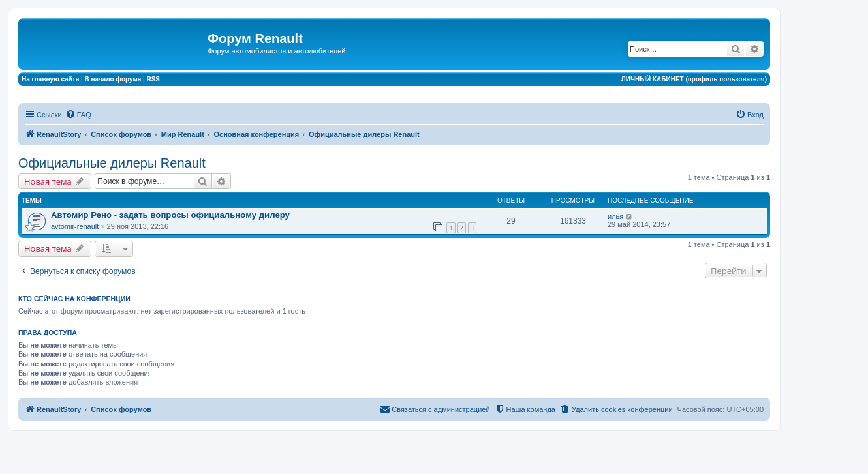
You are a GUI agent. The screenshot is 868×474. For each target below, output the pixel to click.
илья (615, 216)
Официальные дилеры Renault (112, 163)
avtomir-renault (75, 226)
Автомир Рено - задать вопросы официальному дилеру (170, 215)
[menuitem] (78, 115)
